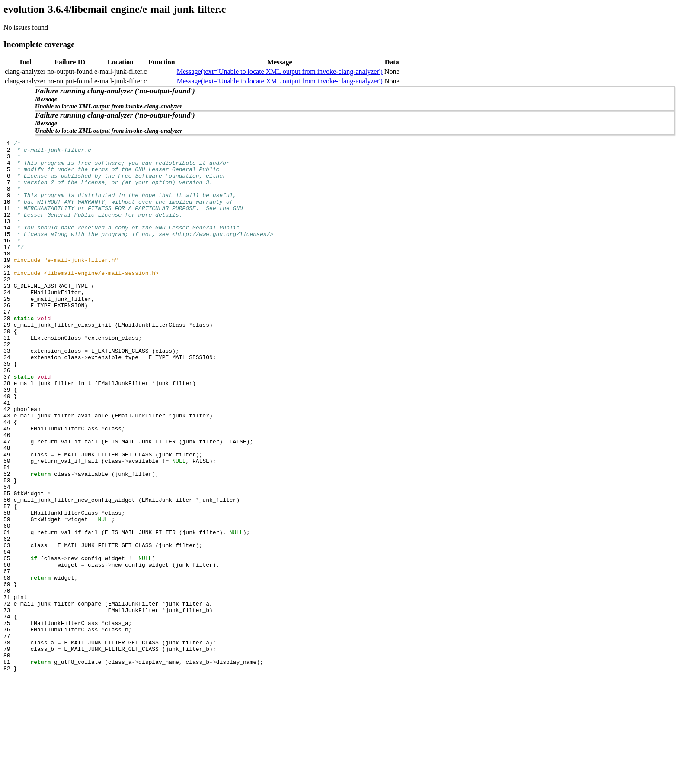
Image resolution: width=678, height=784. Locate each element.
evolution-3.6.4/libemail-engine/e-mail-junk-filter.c (115, 9)
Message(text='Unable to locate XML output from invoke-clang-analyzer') (280, 72)
